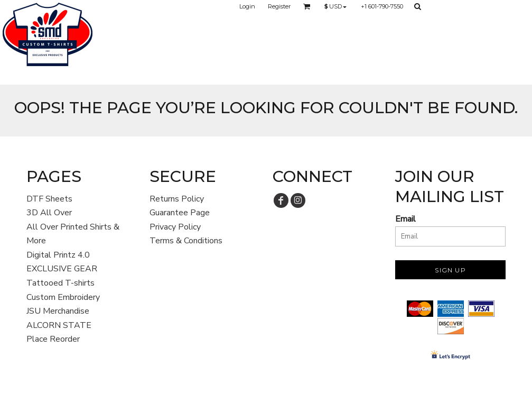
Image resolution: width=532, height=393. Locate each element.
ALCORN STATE (59, 325)
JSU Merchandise (58, 311)
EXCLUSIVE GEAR (62, 269)
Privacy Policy (175, 227)
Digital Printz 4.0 (58, 255)
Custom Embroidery (63, 297)
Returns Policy (177, 199)
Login (247, 6)
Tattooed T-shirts (60, 283)
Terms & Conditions (186, 241)
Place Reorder (53, 339)
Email (405, 219)
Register (279, 6)
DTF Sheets (49, 199)
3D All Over (49, 213)
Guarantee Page (180, 213)
